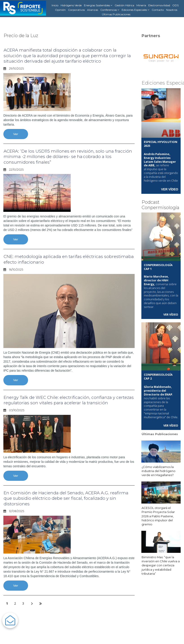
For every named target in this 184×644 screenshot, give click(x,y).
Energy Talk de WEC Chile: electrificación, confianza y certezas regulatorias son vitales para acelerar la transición (67, 399)
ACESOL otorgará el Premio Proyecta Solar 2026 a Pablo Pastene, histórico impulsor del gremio (158, 516)
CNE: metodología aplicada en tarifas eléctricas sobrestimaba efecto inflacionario (55, 259)
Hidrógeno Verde (71, 5)
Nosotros (172, 10)
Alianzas (93, 10)
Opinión (60, 10)
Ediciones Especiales (136, 10)
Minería (141, 5)
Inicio (55, 5)
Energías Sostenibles (98, 5)
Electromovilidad (159, 5)
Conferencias (110, 10)
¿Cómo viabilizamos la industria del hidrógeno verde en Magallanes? (159, 470)
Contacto (158, 10)
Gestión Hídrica (124, 5)
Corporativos (76, 10)
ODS (175, 5)
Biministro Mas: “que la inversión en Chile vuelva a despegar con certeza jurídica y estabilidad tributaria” (161, 565)
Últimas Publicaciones (116, 14)
